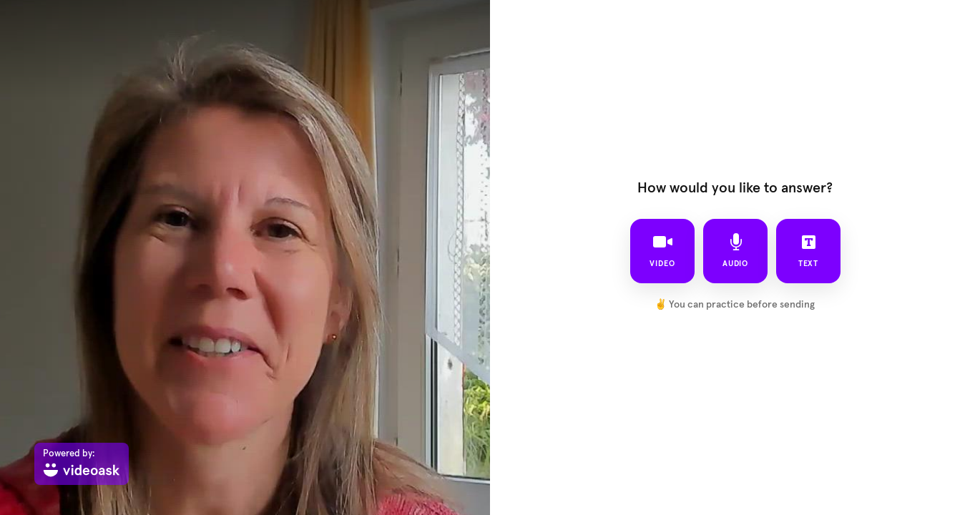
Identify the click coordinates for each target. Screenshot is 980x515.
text (808, 250)
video (662, 250)
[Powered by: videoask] (82, 464)
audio (735, 250)
